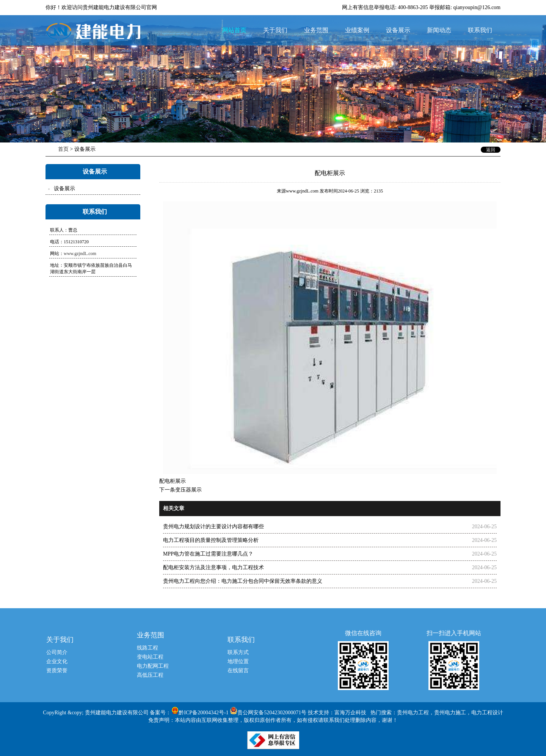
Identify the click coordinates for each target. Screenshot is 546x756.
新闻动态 (439, 30)
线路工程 (147, 648)
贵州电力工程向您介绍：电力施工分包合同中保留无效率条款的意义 (243, 581)
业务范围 (316, 30)
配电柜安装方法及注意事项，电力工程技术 (213, 567)
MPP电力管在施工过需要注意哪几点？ (208, 554)
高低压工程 (150, 675)
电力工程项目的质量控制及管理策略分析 (211, 540)
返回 (491, 150)
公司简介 (57, 652)
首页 (63, 149)
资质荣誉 (57, 671)
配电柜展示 (173, 481)
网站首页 (234, 30)
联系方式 (238, 652)
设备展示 (398, 30)
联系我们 (480, 30)
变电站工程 (150, 657)
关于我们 (275, 30)
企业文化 (57, 661)
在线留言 (238, 671)
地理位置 (238, 661)
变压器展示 (188, 490)
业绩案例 (357, 30)
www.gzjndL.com (80, 254)
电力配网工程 (153, 666)
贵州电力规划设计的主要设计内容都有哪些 (213, 527)
